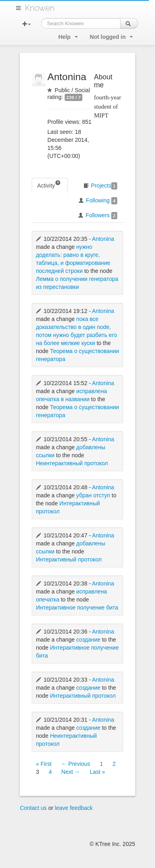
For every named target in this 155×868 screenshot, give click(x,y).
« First (44, 764)
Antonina (103, 239)
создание (88, 640)
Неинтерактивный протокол (72, 463)
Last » (97, 772)
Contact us (33, 808)
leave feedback (74, 808)
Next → (71, 772)
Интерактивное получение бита (77, 608)
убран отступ (93, 495)
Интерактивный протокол (69, 559)
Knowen (40, 8)
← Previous (75, 764)
